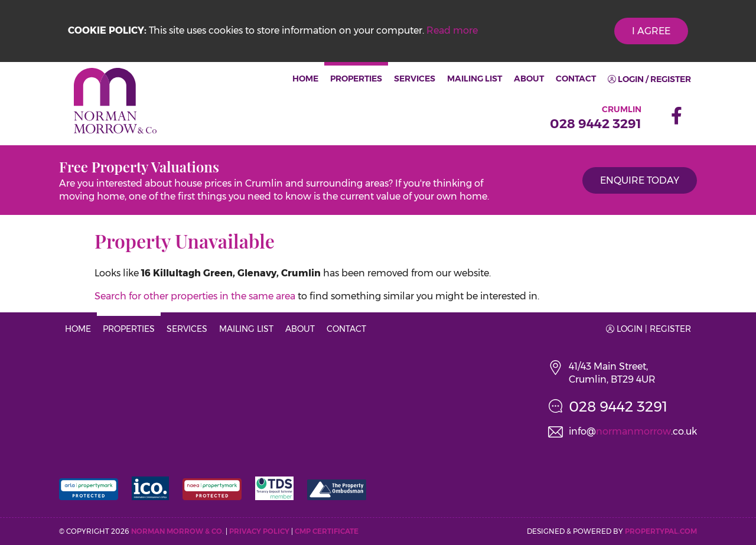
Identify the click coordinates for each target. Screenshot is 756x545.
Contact (576, 79)
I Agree (651, 31)
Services (415, 79)
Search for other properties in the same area (195, 296)
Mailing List (475, 79)
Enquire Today (640, 180)
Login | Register (649, 329)
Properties (356, 79)
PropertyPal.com (661, 531)
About (529, 79)
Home (305, 79)
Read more (452, 30)
